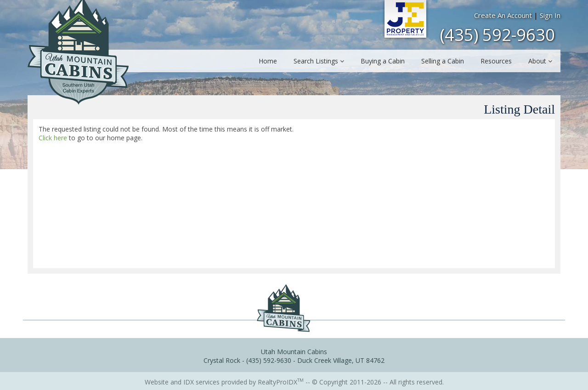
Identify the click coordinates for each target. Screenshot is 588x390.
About (540, 61)
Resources (496, 61)
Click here (53, 138)
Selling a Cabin (443, 61)
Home (268, 61)
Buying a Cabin (383, 61)
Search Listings (319, 61)
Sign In (550, 15)
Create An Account (503, 15)
